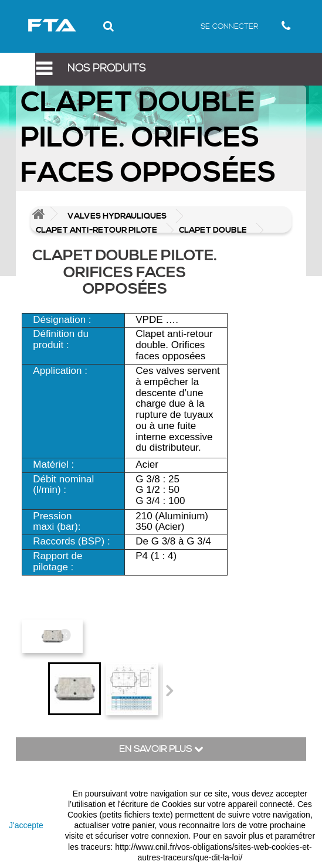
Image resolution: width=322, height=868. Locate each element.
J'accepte (26, 825)
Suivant (169, 690)
